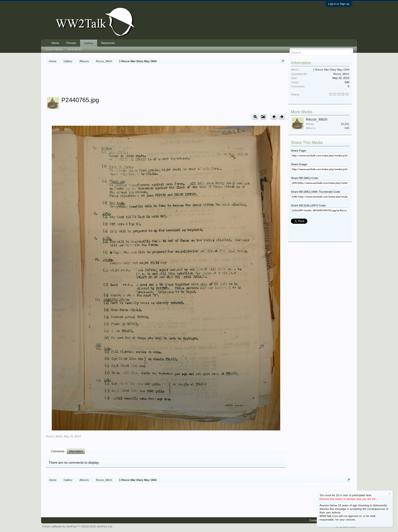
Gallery (88, 43)
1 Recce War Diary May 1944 (331, 70)
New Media (75, 50)
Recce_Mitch (54, 436)
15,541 (345, 124)
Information (76, 451)
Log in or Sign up (339, 4)
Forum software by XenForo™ (78, 526)
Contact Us (316, 520)
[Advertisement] (166, 81)
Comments (58, 451)
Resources (108, 43)
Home (55, 43)
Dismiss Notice (389, 494)
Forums (71, 43)
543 (347, 128)
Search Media (54, 50)
